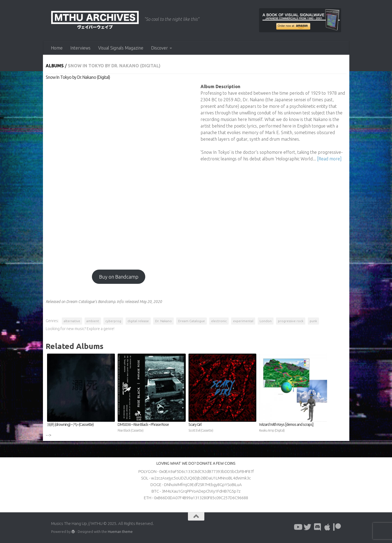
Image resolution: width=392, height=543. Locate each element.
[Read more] (329, 159)
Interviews (80, 48)
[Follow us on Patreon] (337, 527)
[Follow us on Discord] (317, 527)
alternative (72, 321)
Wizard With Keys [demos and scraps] (293, 428)
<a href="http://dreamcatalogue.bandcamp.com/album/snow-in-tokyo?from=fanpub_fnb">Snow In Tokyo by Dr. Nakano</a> (119, 172)
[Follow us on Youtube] (298, 527)
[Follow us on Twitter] (307, 527)
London (266, 321)
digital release (138, 321)
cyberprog (113, 321)
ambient (93, 321)
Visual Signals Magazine (121, 48)
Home (57, 48)
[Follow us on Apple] (327, 527)
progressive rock (291, 321)
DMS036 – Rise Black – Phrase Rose (152, 428)
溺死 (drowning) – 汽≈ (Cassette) (70, 424)
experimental (243, 321)
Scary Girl (223, 428)
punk (313, 321)
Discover (159, 48)
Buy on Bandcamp (119, 277)
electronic (219, 321)
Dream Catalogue (191, 321)
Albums (55, 66)
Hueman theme (120, 532)
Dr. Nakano (163, 321)
